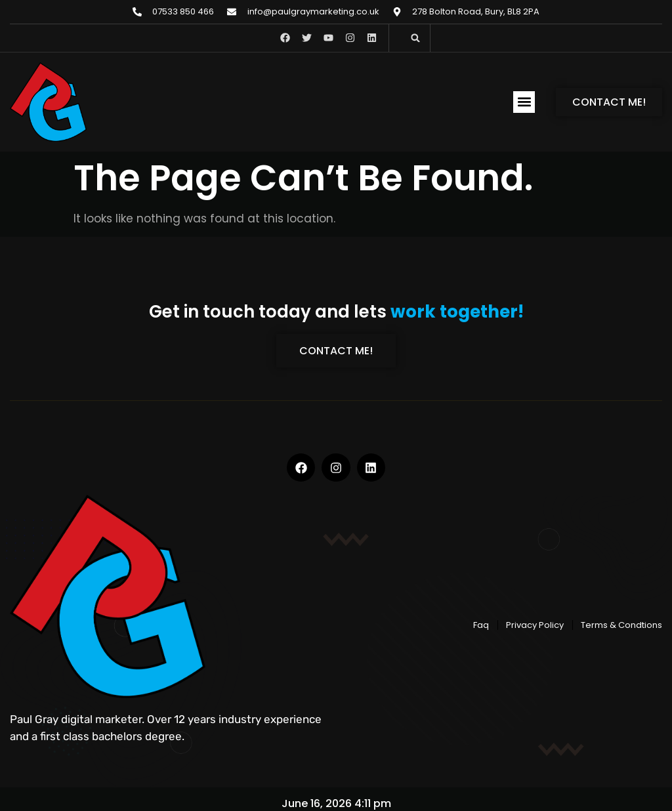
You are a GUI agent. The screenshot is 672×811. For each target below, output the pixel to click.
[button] (415, 38)
